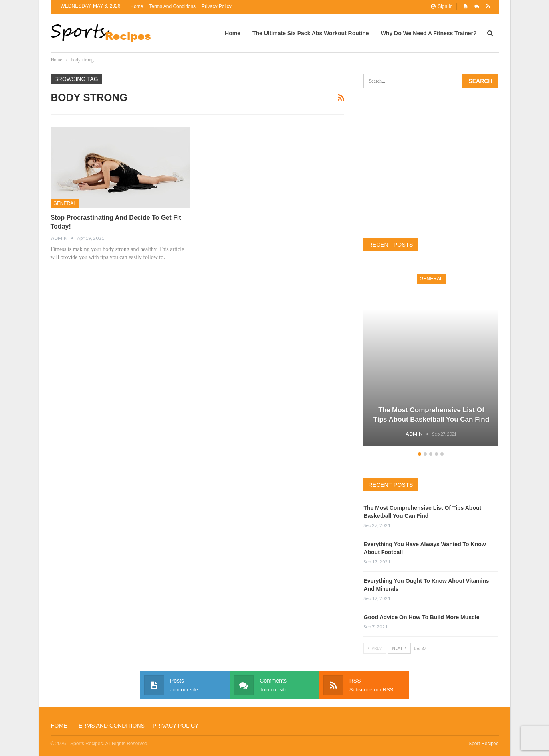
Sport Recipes (483, 744)
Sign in (442, 6)
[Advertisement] (431, 163)
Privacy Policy (217, 6)
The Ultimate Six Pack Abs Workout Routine (311, 33)
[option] (431, 356)
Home (137, 6)
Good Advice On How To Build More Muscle (421, 617)
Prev (375, 648)
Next (399, 648)
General (65, 203)
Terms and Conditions (172, 6)
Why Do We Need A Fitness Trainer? (429, 33)
